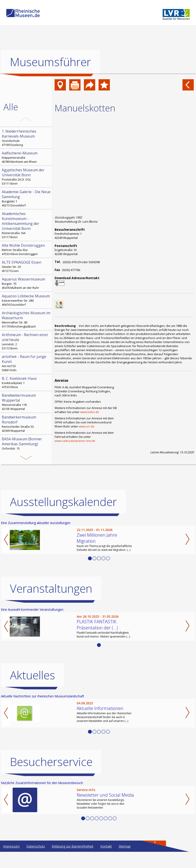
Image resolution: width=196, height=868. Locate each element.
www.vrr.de (86, 426)
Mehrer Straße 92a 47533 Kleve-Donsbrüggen (26, 249)
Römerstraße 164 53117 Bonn (26, 225)
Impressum (11, 862)
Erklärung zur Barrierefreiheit (73, 862)
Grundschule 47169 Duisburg (26, 138)
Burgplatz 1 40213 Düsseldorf (26, 198)
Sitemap (125, 862)
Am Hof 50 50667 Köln (26, 363)
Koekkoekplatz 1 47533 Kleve (26, 382)
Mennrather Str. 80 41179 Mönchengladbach (26, 319)
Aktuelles (32, 691)
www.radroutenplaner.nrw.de (75, 441)
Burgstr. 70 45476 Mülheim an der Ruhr (26, 283)
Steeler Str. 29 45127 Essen (26, 266)
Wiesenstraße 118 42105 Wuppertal (26, 402)
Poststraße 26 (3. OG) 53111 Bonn (26, 176)
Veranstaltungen (51, 605)
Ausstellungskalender (63, 518)
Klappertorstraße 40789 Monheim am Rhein (26, 157)
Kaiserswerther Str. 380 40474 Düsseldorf (26, 300)
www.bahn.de (90, 412)
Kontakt (106, 862)
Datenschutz (36, 862)
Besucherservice (51, 778)
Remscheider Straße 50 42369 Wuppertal (26, 424)
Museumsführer (50, 62)
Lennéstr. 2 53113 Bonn (26, 341)
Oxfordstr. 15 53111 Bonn (26, 445)
